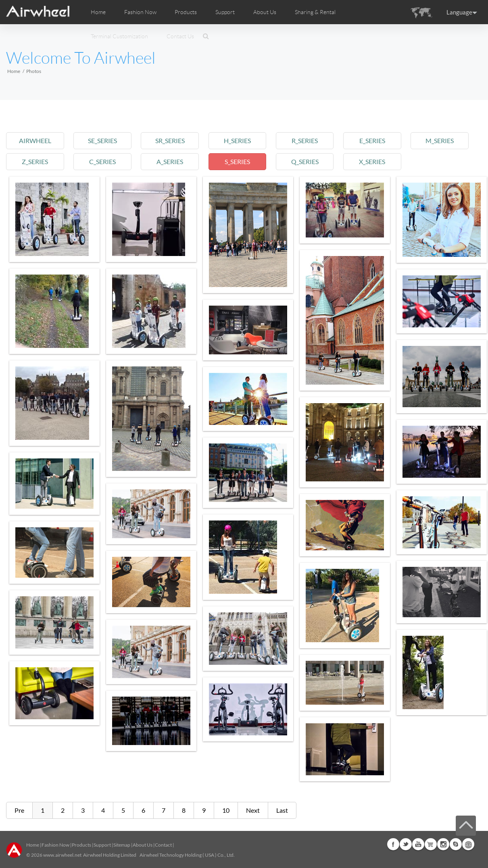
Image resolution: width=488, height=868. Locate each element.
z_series (35, 161)
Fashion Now (55, 845)
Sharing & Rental (315, 12)
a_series (170, 161)
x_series (372, 161)
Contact (163, 845)
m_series (440, 141)
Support (225, 12)
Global (468, 844)
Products (186, 12)
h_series (237, 141)
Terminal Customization (119, 36)
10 (226, 810)
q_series (305, 161)
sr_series (170, 141)
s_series (237, 161)
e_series (372, 141)
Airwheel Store (431, 844)
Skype (456, 844)
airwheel (35, 141)
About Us (143, 845)
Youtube (418, 844)
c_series (102, 161)
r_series (305, 141)
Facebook (393, 844)
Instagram (443, 844)
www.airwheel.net (62, 855)
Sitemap (122, 845)
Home (98, 12)
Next (253, 810)
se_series (102, 141)
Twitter (406, 844)
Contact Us (180, 36)
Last (282, 810)
